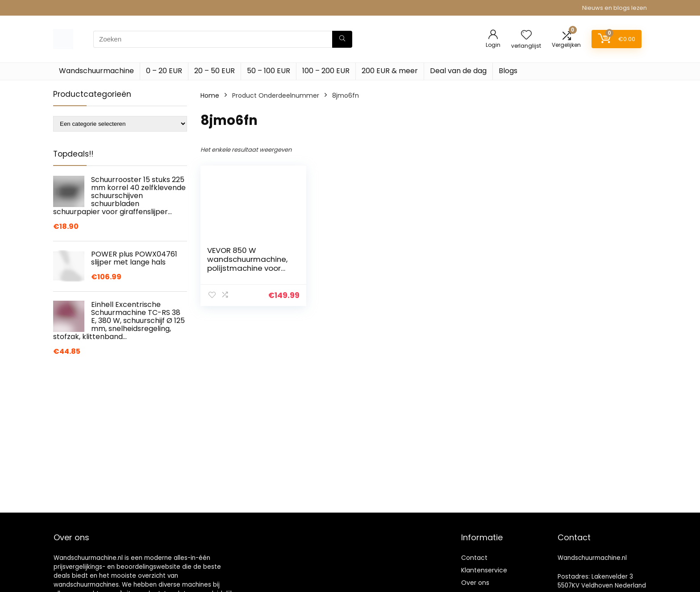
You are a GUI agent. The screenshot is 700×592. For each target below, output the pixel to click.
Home (210, 95)
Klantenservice (484, 570)
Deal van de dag (458, 71)
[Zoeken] (342, 39)
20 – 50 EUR (215, 71)
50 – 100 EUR (269, 71)
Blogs (508, 71)
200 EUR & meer (390, 71)
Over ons (475, 583)
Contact (474, 558)
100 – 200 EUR (326, 71)
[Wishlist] (526, 35)
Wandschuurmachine (96, 71)
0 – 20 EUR (164, 71)
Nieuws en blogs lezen (615, 8)
